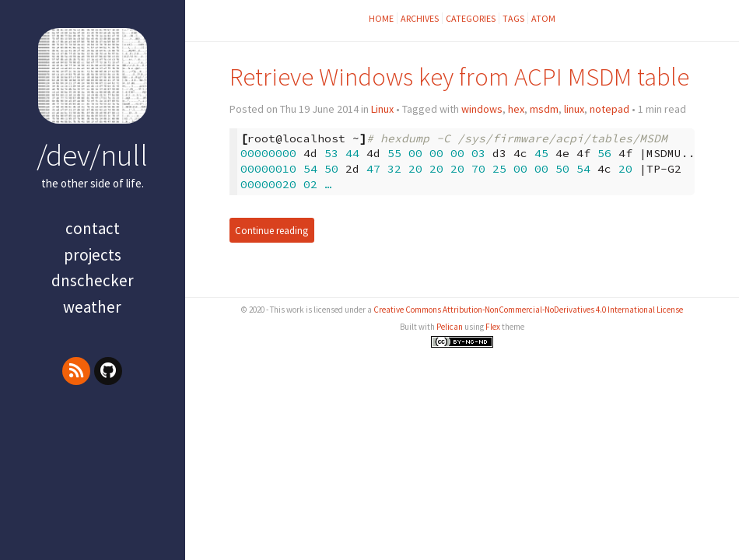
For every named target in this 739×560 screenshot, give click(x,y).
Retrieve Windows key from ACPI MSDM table (459, 77)
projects (93, 255)
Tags (513, 18)
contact (93, 228)
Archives (420, 18)
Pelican (450, 327)
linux (574, 109)
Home (381, 18)
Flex (493, 327)
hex (516, 109)
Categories (471, 18)
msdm (544, 109)
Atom (543, 18)
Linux (382, 109)
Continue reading (271, 230)
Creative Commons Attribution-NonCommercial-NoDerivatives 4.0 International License (528, 310)
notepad (609, 109)
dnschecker (93, 280)
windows (482, 109)
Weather (92, 307)
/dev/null (92, 155)
